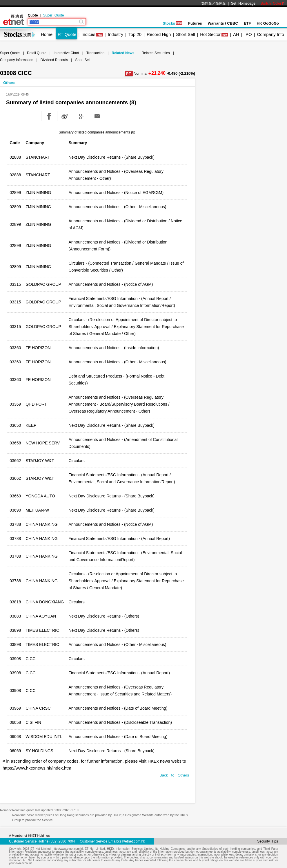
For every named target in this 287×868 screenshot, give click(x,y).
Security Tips (268, 841)
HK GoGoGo (268, 23)
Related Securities (156, 53)
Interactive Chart (66, 53)
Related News (123, 53)
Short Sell (185, 34)
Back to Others (174, 775)
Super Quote (53, 15)
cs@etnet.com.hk (131, 841)
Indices (88, 34)
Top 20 (135, 34)
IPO (248, 34)
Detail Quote (37, 53)
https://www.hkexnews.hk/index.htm (37, 768)
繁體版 (207, 3)
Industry (116, 34)
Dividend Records (54, 60)
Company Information (17, 60)
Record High (159, 34)
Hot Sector (210, 34)
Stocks (172, 23)
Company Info (270, 34)
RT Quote (67, 34)
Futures (195, 23)
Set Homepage (243, 3)
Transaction (95, 53)
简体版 (221, 3)
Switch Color (273, 3)
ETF (247, 23)
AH (236, 34)
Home (47, 34)
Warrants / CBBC (223, 23)
